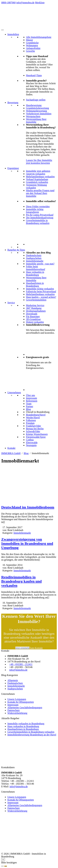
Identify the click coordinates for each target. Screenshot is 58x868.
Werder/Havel (33, 417)
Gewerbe (30, 51)
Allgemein (13, 680)
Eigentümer (13, 168)
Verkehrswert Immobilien (39, 114)
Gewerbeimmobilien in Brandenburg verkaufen (31, 732)
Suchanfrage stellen (36, 100)
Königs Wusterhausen (37, 434)
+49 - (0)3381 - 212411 (21, 664)
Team (29, 404)
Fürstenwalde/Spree (36, 437)
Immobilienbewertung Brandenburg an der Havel (32, 735)
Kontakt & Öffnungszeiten (21, 702)
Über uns (30, 395)
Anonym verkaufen (36, 174)
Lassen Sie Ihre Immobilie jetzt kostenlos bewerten (39, 162)
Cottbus (30, 440)
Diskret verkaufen (35, 322)
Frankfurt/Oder (33, 426)
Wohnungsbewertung (37, 111)
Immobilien (13, 34)
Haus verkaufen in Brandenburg (35, 273)
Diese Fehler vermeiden (38, 206)
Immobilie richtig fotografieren (35, 211)
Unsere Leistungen (17, 699)
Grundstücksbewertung (37, 108)
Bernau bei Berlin (35, 429)
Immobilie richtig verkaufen (40, 289)
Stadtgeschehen (34, 258)
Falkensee (31, 420)
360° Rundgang (34, 308)
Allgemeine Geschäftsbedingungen (25, 707)
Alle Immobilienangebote (39, 37)
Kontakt (11, 448)
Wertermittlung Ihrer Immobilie (36, 121)
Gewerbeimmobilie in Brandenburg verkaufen (38, 222)
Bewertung (13, 103)
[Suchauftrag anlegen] (6, 866)
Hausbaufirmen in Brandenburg (35, 285)
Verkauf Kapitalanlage (37, 179)
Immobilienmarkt (35, 261)
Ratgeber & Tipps (16, 250)
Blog (28, 409)
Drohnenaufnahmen (36, 311)
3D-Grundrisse (33, 319)
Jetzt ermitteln (22, 648)
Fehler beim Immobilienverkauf (36, 268)
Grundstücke (32, 43)
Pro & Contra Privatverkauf (40, 215)
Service (11, 303)
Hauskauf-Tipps (34, 75)
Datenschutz (14, 710)
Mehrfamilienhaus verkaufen (40, 177)
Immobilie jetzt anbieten (38, 171)
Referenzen (32, 401)
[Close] (3, 860)
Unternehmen (14, 393)
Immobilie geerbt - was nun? (40, 264)
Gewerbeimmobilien (36, 300)
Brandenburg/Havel (36, 415)
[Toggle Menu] (2, 30)
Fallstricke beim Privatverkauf (41, 291)
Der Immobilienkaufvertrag (40, 218)
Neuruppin (31, 445)
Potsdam (30, 423)
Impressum (31, 398)
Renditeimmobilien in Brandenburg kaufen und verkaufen (21, 581)
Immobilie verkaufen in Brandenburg (26, 724)
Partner (30, 406)
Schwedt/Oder (33, 431)
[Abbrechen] (2, 866)
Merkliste (40, 3)
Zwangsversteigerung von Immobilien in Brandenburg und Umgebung (27, 543)
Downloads (32, 314)
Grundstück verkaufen (37, 182)
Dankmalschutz (34, 255)
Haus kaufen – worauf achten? (41, 297)
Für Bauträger (33, 316)
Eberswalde (32, 442)
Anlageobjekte (33, 48)
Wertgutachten (33, 116)
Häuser (29, 40)
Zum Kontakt (36, 648)
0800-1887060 (8, 3)
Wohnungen (32, 45)
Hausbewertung (34, 105)
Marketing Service (35, 305)
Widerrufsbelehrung (17, 713)
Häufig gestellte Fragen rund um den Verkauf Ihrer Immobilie (40, 193)
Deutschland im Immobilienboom (28, 507)
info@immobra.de (25, 3)
